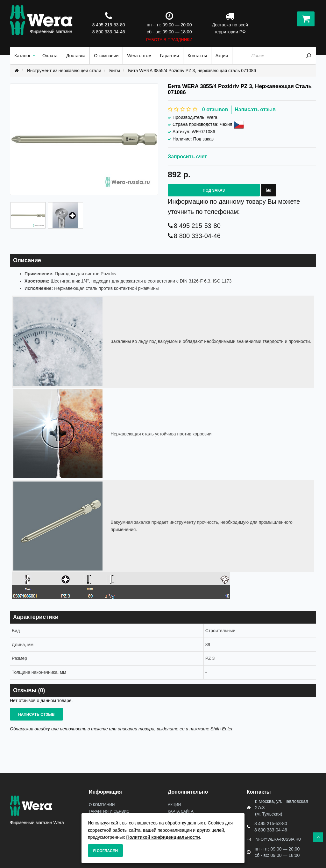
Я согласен (105, 851)
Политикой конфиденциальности (163, 837)
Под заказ (214, 190)
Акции (174, 805)
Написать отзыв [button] (36, 714)
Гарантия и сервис (109, 811)
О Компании (102, 805)
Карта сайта (181, 811)
